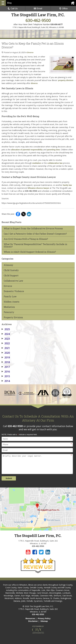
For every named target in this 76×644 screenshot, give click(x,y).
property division (65, 80)
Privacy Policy (44, 618)
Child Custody (11, 270)
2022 (6, 343)
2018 (6, 362)
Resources (30, 618)
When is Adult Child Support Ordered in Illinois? (30, 252)
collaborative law (55, 163)
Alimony (8, 265)
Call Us (13, 9)
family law (67, 185)
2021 (6, 348)
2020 (6, 353)
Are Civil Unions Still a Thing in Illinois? (26, 239)
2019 (6, 357)
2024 (6, 334)
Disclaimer (33, 621)
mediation (37, 163)
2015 (6, 376)
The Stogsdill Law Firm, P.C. (38, 15)
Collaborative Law (13, 281)
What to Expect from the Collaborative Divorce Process (33, 229)
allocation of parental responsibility (27, 150)
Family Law (10, 296)
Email (38, 9)
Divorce (30, 52)
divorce (34, 83)
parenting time (53, 150)
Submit (9, 478)
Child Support (11, 276)
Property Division (13, 317)
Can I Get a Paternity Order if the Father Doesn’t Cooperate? (35, 234)
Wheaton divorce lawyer (38, 188)
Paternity (9, 312)
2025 (6, 329)
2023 (6, 339)
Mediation (9, 307)
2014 (6, 381)
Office (63, 9)
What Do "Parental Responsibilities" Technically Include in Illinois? (35, 245)
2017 (6, 367)
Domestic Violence (14, 291)
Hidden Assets (12, 302)
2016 (6, 372)
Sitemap (44, 621)
